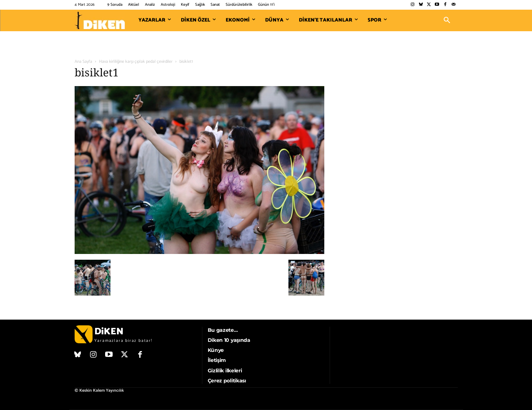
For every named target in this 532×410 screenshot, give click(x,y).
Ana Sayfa (83, 62)
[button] (447, 20)
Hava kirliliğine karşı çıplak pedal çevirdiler (136, 62)
